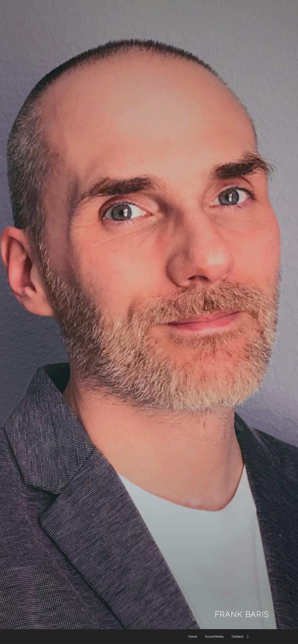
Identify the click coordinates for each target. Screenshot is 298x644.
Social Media (214, 637)
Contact (237, 637)
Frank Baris (242, 615)
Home (193, 637)
